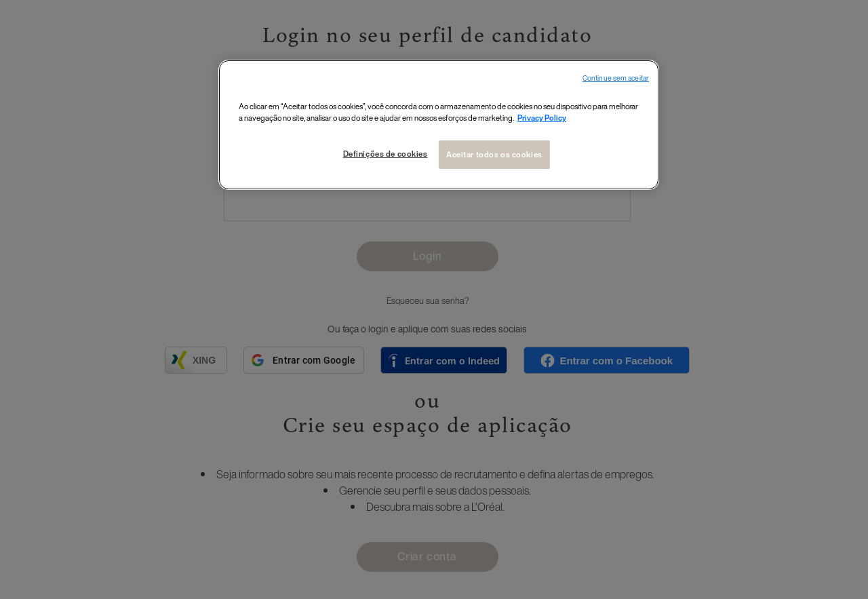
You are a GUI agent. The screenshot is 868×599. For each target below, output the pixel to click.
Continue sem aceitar (616, 78)
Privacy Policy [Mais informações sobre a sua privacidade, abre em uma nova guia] (542, 118)
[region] (439, 125)
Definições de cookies (386, 154)
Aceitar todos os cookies (494, 154)
